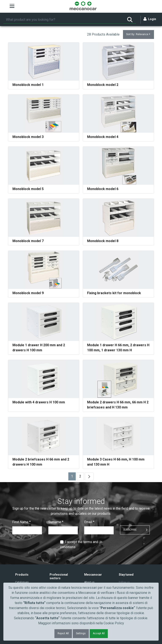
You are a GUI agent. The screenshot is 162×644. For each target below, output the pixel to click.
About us (89, 582)
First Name (21, 522)
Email (89, 522)
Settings (81, 633)
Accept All (99, 633)
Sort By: (138, 34)
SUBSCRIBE (130, 530)
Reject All (63, 633)
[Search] (63, 20)
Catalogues (22, 582)
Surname (56, 522)
